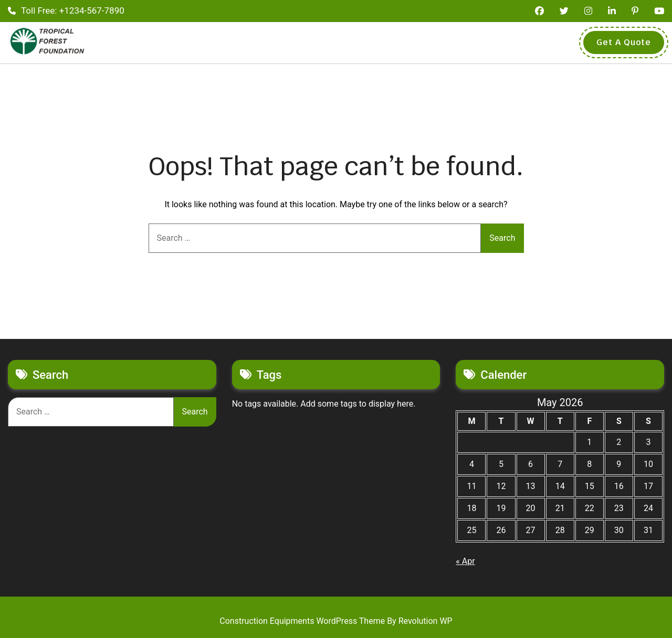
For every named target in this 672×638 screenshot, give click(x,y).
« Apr (465, 561)
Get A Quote (624, 42)
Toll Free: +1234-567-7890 (66, 10)
